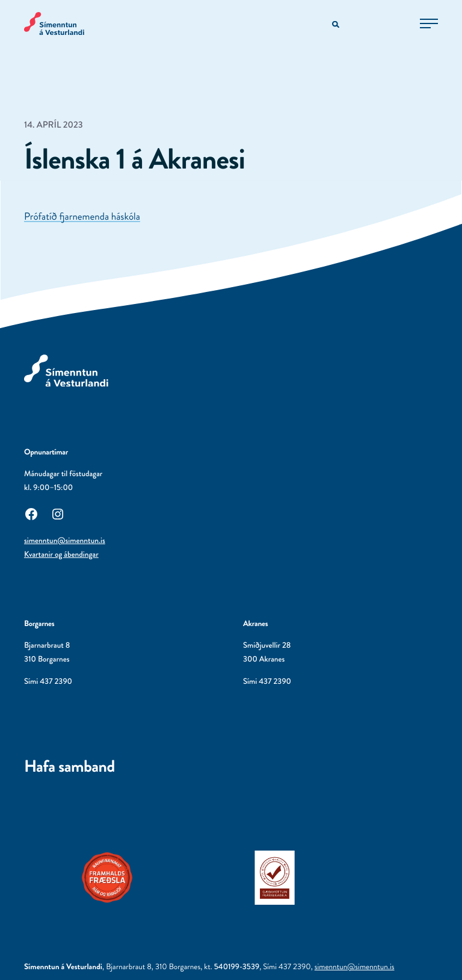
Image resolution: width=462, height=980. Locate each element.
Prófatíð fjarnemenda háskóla (82, 217)
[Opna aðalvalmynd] (429, 23)
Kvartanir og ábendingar (61, 555)
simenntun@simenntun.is (65, 541)
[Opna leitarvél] (337, 25)
